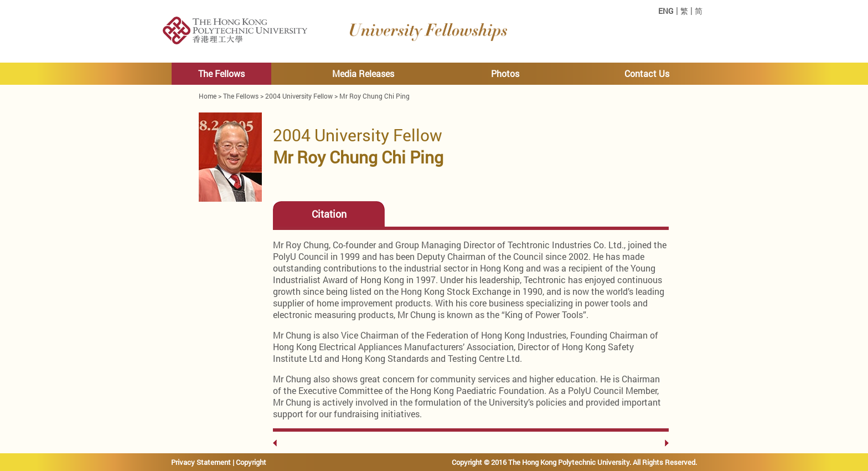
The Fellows (221, 73)
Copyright (251, 462)
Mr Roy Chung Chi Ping (374, 96)
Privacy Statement (201, 462)
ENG (666, 11)
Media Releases (363, 73)
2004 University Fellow (299, 96)
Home (208, 96)
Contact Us (647, 73)
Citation (329, 214)
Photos (505, 73)
